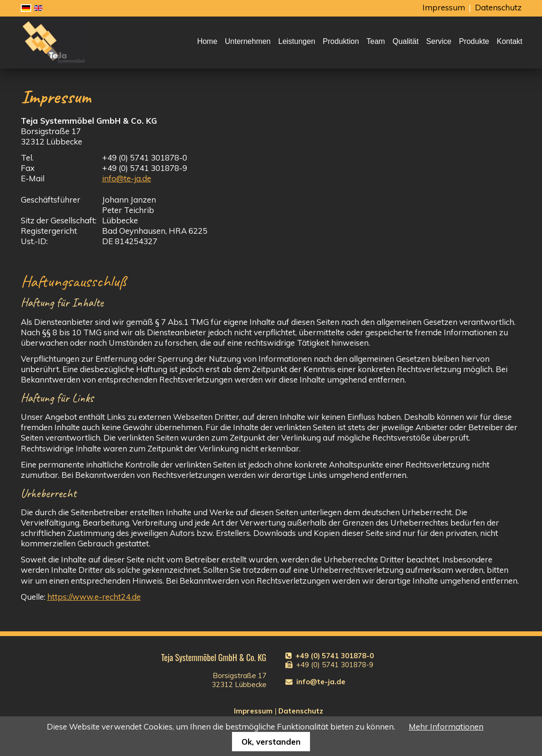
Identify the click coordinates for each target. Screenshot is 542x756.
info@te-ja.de (127, 178)
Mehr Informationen (446, 726)
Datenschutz (498, 7)
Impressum (444, 7)
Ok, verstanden (271, 742)
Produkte (474, 41)
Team (376, 41)
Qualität (406, 41)
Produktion (341, 41)
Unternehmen (248, 41)
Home (207, 41)
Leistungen (297, 41)
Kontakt (509, 41)
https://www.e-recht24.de (94, 597)
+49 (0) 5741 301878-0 (335, 656)
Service (439, 41)
